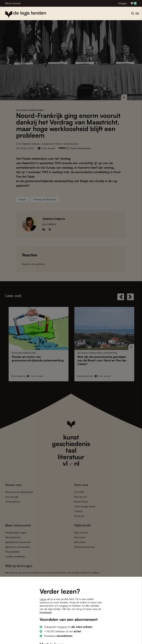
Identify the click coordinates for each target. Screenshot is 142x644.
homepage (46, 612)
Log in (43, 599)
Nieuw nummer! (13, 3)
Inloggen (123, 3)
